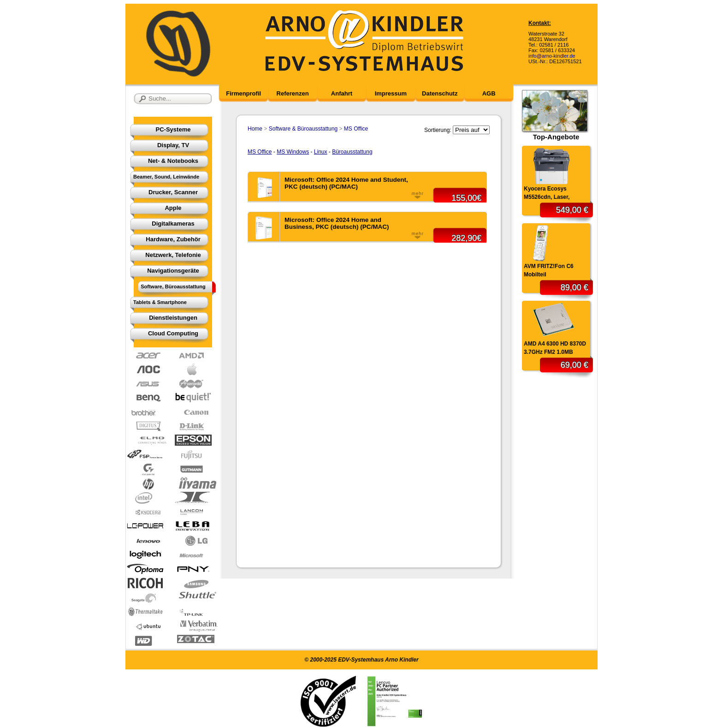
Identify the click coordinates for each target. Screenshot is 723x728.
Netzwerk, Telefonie (173, 255)
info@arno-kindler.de (552, 56)
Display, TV (173, 145)
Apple (173, 208)
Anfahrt (342, 93)
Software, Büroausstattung (173, 286)
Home (255, 129)
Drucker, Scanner (173, 192)
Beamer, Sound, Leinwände (166, 177)
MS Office (356, 129)
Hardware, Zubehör (173, 239)
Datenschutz (440, 93)
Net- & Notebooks (173, 161)
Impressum (391, 93)
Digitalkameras (173, 224)
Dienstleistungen (173, 318)
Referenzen (293, 93)
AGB (489, 93)
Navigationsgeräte (173, 271)
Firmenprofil (243, 93)
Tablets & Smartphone (160, 302)
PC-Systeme (173, 129)
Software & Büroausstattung (303, 129)
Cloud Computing (173, 333)
